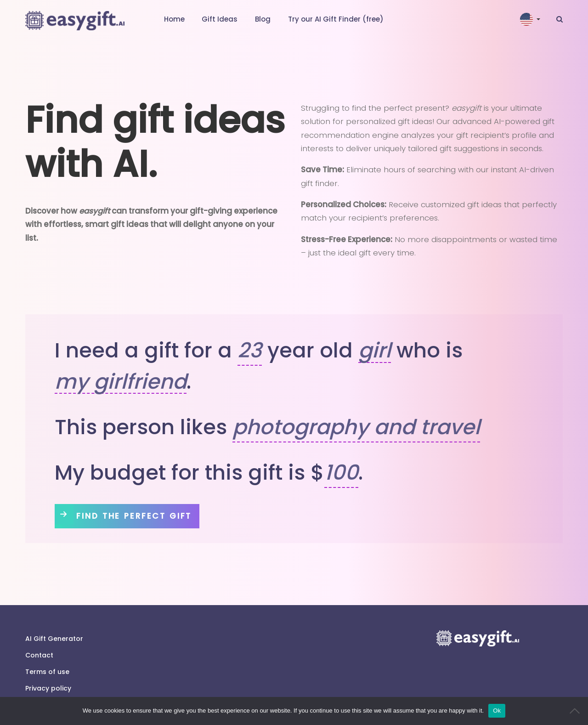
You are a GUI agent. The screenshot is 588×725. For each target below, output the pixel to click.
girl (375, 351)
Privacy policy (48, 688)
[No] (577, 711)
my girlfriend (121, 382)
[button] (531, 19)
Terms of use (47, 672)
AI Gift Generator (54, 639)
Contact (39, 655)
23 (250, 350)
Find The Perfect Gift (139, 516)
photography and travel (356, 427)
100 (341, 473)
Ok (497, 711)
